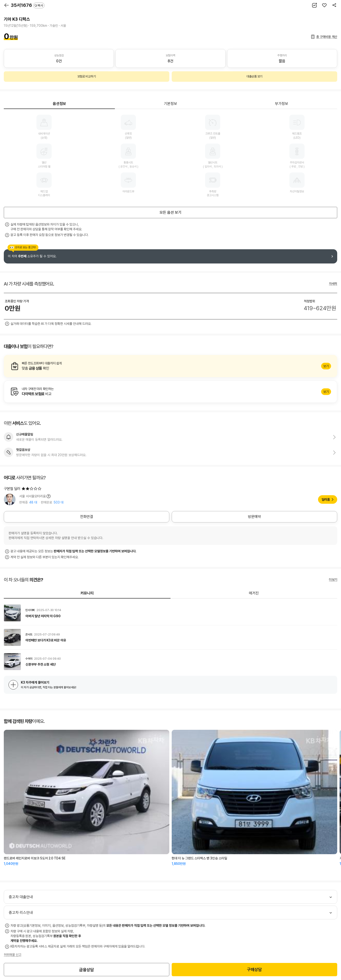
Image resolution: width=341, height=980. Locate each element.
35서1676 (28, 5)
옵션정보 (59, 104)
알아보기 (170, 366)
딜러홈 (326, 499)
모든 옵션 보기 (170, 212)
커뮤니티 (87, 593)
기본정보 (170, 104)
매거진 (254, 593)
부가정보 (282, 104)
